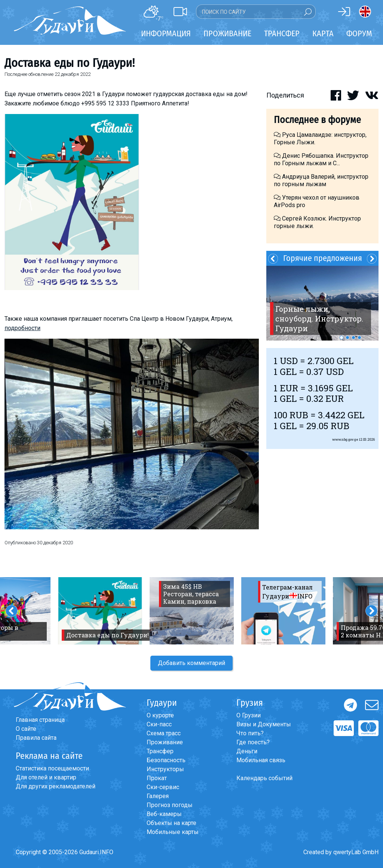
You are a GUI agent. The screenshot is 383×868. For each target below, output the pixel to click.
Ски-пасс (159, 724)
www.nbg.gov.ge (345, 439)
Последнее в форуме (317, 120)
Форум (359, 33)
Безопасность (166, 760)
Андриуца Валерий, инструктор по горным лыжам (321, 180)
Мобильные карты (173, 832)
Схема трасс (164, 733)
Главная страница (40, 720)
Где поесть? (253, 742)
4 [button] (359, 338)
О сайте (26, 729)
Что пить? (250, 733)
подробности (22, 328)
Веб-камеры (164, 814)
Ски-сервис (163, 787)
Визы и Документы (264, 724)
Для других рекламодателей (56, 786)
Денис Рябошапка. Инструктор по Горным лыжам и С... (321, 159)
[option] (322, 303)
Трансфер (160, 751)
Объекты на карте (171, 823)
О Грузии (249, 715)
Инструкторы (165, 769)
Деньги (247, 751)
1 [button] (341, 338)
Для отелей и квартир (46, 777)
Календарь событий (264, 778)
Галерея (158, 796)
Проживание (165, 742)
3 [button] (353, 338)
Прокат (157, 778)
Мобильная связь (261, 760)
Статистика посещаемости (52, 768)
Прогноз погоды (170, 805)
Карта (323, 33)
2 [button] (347, 338)
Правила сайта (36, 738)
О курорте (160, 715)
